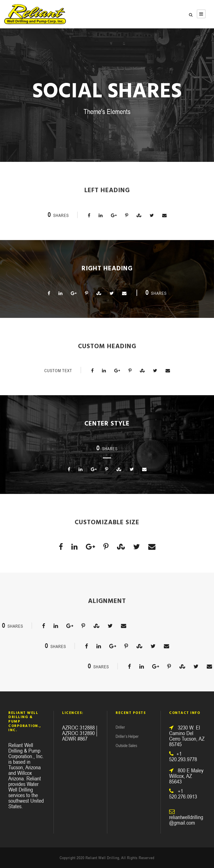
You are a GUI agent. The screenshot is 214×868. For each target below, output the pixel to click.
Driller (120, 727)
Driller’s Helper (127, 736)
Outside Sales (126, 745)
